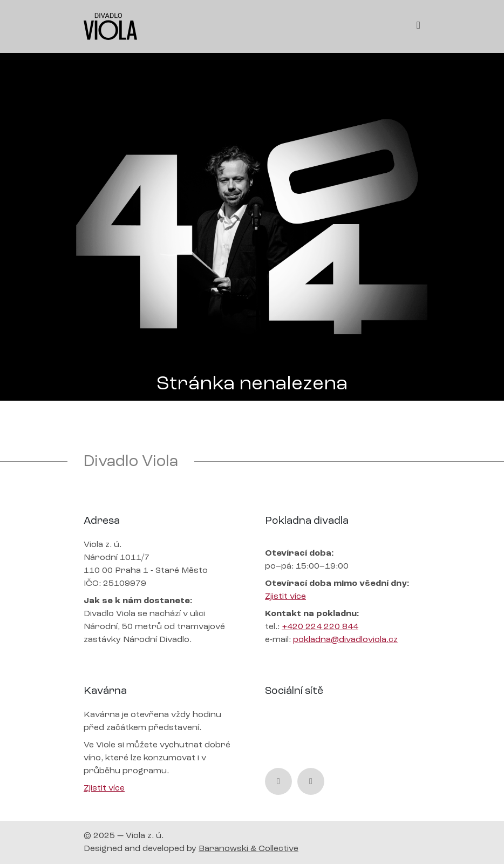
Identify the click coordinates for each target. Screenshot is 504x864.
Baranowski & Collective (248, 849)
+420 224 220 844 (320, 627)
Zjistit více (285, 597)
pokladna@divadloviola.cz (345, 640)
